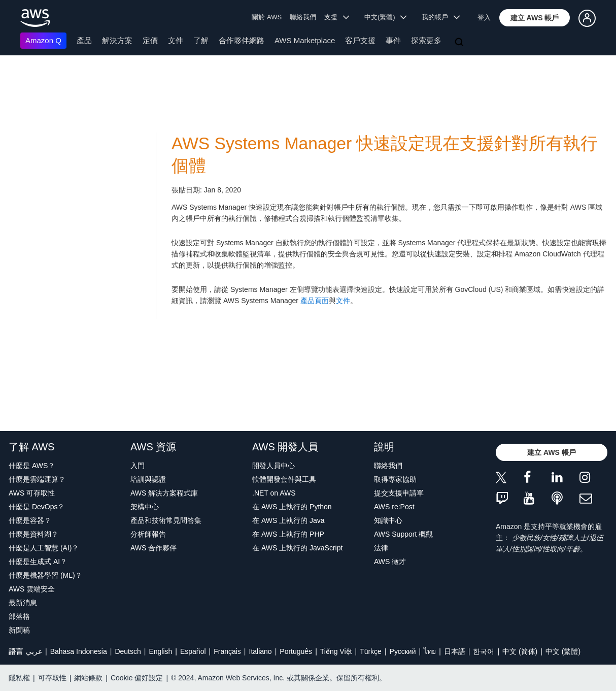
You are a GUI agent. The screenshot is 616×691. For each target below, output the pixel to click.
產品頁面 (315, 301)
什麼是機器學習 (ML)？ (45, 575)
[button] (535, 18)
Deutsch (128, 651)
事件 (393, 40)
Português (296, 651)
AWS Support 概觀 (403, 534)
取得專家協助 (395, 479)
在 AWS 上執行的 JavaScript (297, 548)
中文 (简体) (520, 651)
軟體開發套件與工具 (284, 479)
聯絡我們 (303, 17)
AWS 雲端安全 (32, 589)
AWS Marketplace (305, 40)
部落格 (19, 616)
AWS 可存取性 (32, 493)
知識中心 (388, 520)
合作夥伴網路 (242, 40)
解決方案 (117, 40)
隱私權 (19, 678)
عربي (34, 651)
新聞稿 (19, 630)
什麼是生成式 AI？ (38, 562)
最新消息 (23, 603)
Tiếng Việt (336, 651)
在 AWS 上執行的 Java (288, 520)
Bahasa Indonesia (79, 651)
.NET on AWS (274, 493)
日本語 (455, 651)
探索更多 (426, 40)
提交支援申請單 (399, 493)
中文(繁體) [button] (386, 17)
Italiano (261, 651)
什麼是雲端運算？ (37, 479)
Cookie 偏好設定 (137, 678)
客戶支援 (360, 40)
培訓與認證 (148, 479)
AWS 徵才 (390, 562)
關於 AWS (267, 17)
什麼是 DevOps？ (37, 507)
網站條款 (88, 678)
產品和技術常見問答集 (166, 520)
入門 (138, 466)
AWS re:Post (394, 507)
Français (227, 651)
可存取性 (52, 678)
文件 (176, 40)
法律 (381, 548)
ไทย (430, 651)
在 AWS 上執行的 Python (292, 507)
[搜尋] (460, 43)
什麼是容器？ (30, 520)
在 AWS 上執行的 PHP (288, 534)
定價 (150, 40)
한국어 (484, 651)
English (160, 651)
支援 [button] (337, 17)
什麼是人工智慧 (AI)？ (44, 548)
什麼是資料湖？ (33, 534)
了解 (201, 40)
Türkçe (371, 651)
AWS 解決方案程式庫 (164, 493)
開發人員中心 (273, 466)
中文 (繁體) (563, 651)
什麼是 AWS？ (32, 466)
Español (193, 651)
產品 (84, 40)
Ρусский (403, 651)
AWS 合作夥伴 (153, 548)
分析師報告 (148, 534)
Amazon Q (43, 40)
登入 (484, 18)
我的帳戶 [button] (441, 17)
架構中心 (145, 507)
